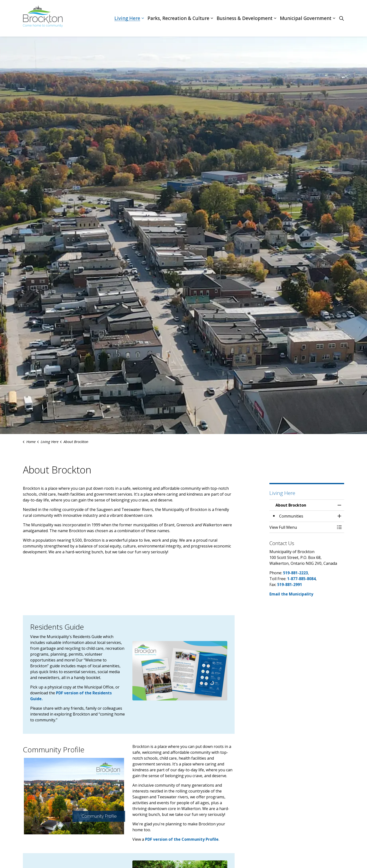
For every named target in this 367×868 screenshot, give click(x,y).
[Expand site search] (341, 18)
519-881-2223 (295, 573)
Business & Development (245, 18)
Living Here (127, 18)
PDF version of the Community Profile (182, 839)
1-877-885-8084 (301, 579)
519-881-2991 (290, 585)
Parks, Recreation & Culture (178, 18)
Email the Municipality (291, 594)
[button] (180, 671)
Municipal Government (306, 18)
